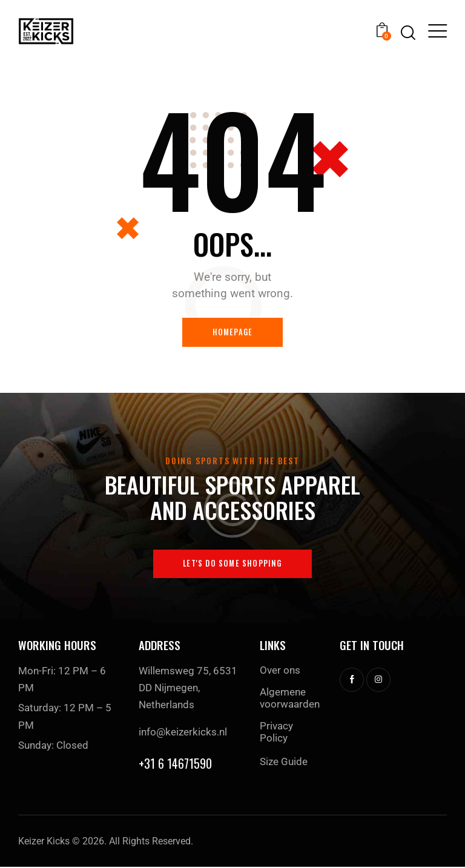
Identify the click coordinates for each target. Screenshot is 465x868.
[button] (437, 31)
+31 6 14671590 (175, 764)
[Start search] (408, 33)
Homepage (233, 332)
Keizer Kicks (44, 842)
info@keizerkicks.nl (183, 732)
